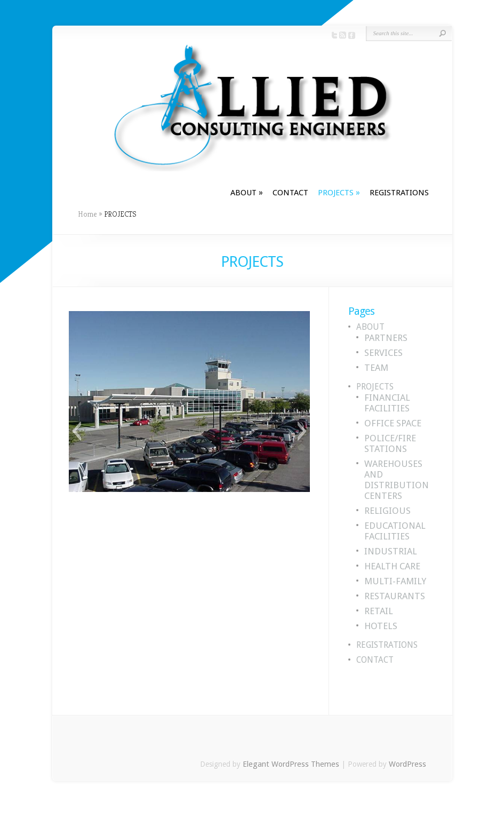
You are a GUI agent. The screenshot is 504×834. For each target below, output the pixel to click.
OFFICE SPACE (393, 423)
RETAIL (379, 611)
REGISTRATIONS (399, 193)
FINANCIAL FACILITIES (387, 403)
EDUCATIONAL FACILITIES (395, 531)
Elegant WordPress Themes (291, 764)
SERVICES (383, 353)
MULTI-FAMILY (395, 581)
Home (87, 214)
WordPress (407, 764)
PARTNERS (386, 338)
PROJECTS (339, 192)
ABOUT (247, 192)
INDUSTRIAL (391, 551)
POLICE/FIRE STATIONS (390, 443)
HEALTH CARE (392, 566)
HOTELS (381, 626)
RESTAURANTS (395, 596)
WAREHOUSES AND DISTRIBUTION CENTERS (397, 480)
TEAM (376, 368)
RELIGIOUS (387, 511)
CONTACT (290, 193)
